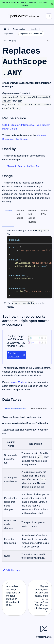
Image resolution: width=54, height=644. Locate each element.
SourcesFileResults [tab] (15, 409)
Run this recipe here (16, 355)
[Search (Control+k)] (49, 16)
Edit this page (11, 570)
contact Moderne (19, 382)
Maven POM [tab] (45, 212)
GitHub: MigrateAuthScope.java (18, 125)
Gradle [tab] (8, 211)
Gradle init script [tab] (20, 214)
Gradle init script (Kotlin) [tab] (32, 216)
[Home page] (5, 29)
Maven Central (10, 129)
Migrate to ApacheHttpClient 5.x (23, 166)
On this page (11, 41)
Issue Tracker (43, 125)
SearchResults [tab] (39, 409)
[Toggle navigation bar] (4, 16)
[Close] (52, 4)
